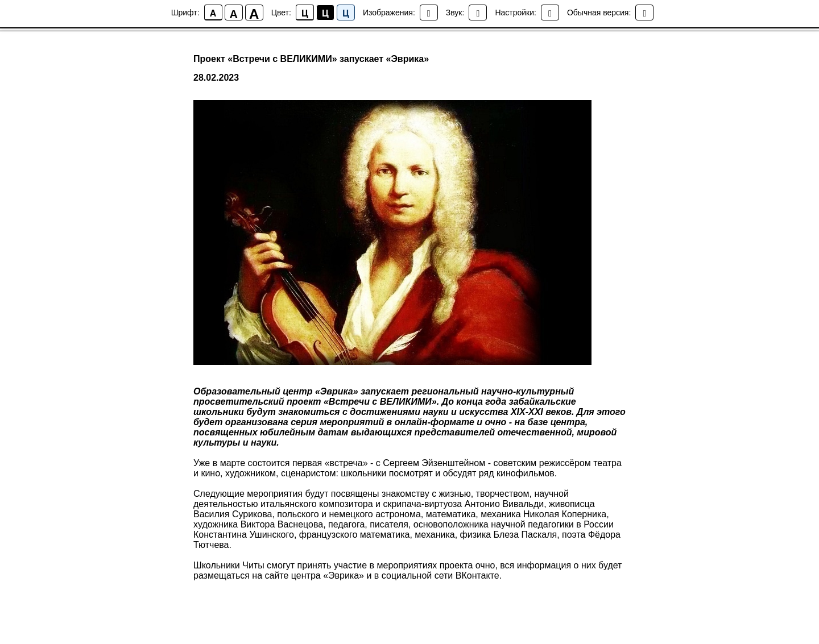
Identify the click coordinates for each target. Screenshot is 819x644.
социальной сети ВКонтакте (440, 576)
